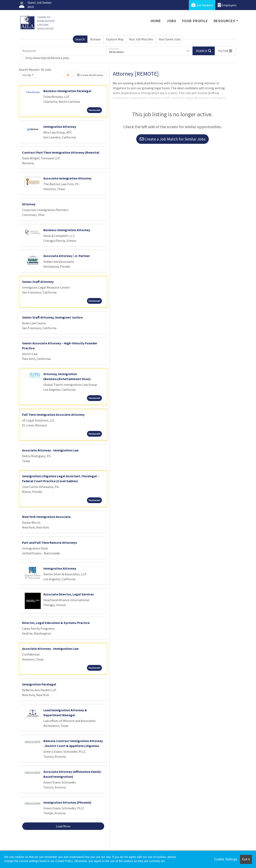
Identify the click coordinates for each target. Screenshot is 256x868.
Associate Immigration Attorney (67, 178)
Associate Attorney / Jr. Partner (67, 256)
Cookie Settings (226, 859)
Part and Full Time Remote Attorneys (50, 542)
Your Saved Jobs (170, 39)
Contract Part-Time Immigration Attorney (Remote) (61, 152)
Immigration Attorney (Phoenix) (67, 802)
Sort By (27, 75)
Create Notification (90, 75)
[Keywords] (63, 51)
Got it (246, 859)
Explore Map (115, 39)
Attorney (29, 204)
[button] (225, 51)
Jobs (171, 21)
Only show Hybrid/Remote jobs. (47, 58)
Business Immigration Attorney (67, 230)
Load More (63, 826)
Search (80, 39)
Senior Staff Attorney (38, 282)
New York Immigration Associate (46, 517)
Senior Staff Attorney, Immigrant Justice (52, 317)
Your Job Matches (141, 39)
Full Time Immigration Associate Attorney (53, 415)
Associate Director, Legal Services (69, 594)
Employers (227, 5)
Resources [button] (224, 21)
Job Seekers (202, 5)
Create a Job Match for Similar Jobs (173, 139)
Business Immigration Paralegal (67, 91)
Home (156, 21)
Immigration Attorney (60, 127)
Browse (95, 39)
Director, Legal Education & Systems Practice (56, 623)
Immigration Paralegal (39, 684)
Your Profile (195, 21)
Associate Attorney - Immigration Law (50, 450)
